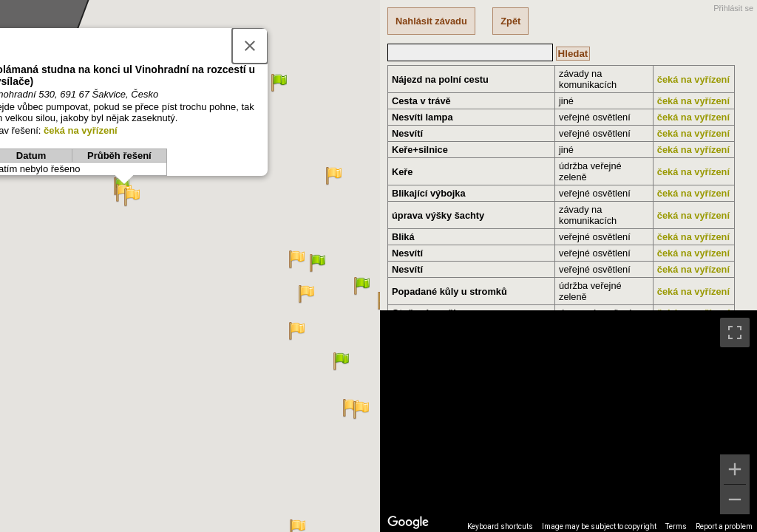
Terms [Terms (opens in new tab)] (676, 526)
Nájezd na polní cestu (440, 79)
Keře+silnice (420, 150)
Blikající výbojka (429, 193)
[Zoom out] (735, 499)
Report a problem (724, 526)
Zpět (510, 21)
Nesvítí (407, 133)
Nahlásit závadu (431, 21)
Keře (402, 172)
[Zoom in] (735, 469)
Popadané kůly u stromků (449, 291)
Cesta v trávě (421, 101)
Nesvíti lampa (422, 117)
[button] (355, 419)
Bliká (403, 237)
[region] (568, 421)
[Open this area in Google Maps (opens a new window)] (408, 522)
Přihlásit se (733, 8)
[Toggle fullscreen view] (735, 332)
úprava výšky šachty (438, 215)
